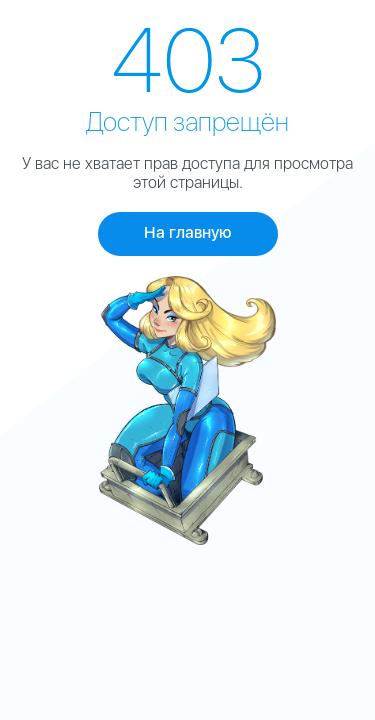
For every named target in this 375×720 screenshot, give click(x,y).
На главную (188, 232)
